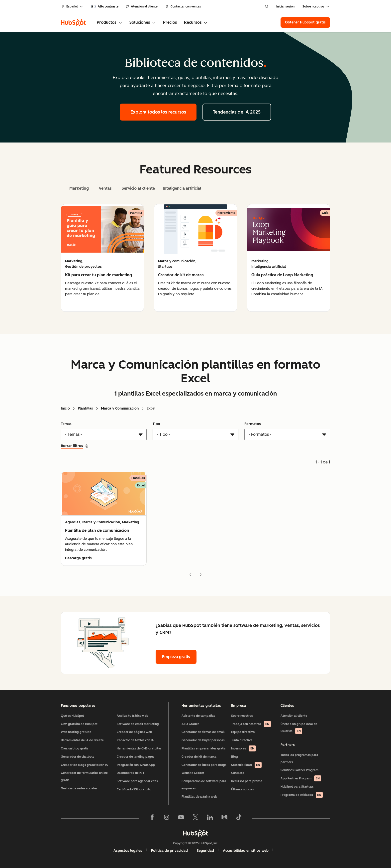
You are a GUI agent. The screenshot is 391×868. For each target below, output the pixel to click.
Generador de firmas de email (203, 732)
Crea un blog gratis (75, 748)
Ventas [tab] (105, 188)
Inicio (65, 408)
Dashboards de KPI (130, 773)
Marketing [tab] (79, 188)
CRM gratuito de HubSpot (79, 724)
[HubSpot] (73, 22)
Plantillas (85, 408)
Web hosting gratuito (76, 732)
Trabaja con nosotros (251, 724)
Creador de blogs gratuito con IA (84, 765)
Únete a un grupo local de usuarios (299, 728)
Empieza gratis (176, 657)
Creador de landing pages (136, 757)
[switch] (105, 6)
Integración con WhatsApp (136, 765)
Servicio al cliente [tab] (138, 188)
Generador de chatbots (78, 757)
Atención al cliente (142, 6)
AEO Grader (190, 724)
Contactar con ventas (183, 6)
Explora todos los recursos (158, 112)
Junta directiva (242, 740)
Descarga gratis (78, 558)
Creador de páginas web (134, 732)
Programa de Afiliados (302, 795)
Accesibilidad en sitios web (246, 851)
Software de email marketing (138, 724)
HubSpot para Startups (297, 787)
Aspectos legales (128, 851)
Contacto (238, 773)
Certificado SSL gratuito (134, 789)
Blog (235, 757)
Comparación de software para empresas (204, 785)
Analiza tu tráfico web (133, 716)
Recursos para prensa (247, 781)
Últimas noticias (243, 789)
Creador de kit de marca (199, 757)
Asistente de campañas (198, 716)
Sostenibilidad (246, 765)
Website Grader (193, 773)
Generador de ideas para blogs (204, 765)
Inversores (244, 748)
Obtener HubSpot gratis (305, 22)
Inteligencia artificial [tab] (182, 188)
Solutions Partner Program (299, 770)
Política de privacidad (169, 851)
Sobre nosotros (242, 716)
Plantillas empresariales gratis (204, 748)
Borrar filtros (75, 446)
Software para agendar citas (137, 781)
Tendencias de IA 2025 (237, 112)
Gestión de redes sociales (79, 788)
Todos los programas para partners (299, 759)
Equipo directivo (243, 732)
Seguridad (205, 851)
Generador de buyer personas (203, 740)
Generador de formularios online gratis (84, 777)
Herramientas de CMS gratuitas (139, 748)
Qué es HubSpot (72, 716)
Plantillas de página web (199, 797)
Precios (170, 22)
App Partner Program (301, 778)
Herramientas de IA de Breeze (82, 740)
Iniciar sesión (285, 6)
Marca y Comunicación (120, 408)
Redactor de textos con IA (135, 740)
